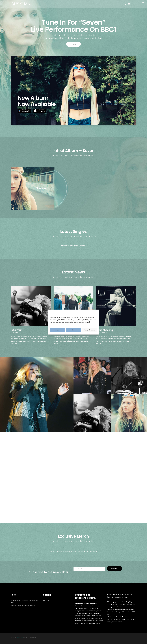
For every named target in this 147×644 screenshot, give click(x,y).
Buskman (20, 637)
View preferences (89, 330)
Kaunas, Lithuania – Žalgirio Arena (46, 494)
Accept (58, 330)
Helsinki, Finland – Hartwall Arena (46, 473)
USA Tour (17, 330)
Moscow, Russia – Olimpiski (42, 505)
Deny (73, 330)
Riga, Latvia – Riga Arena (41, 484)
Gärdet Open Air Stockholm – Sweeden (49, 462)
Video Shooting (104, 330)
